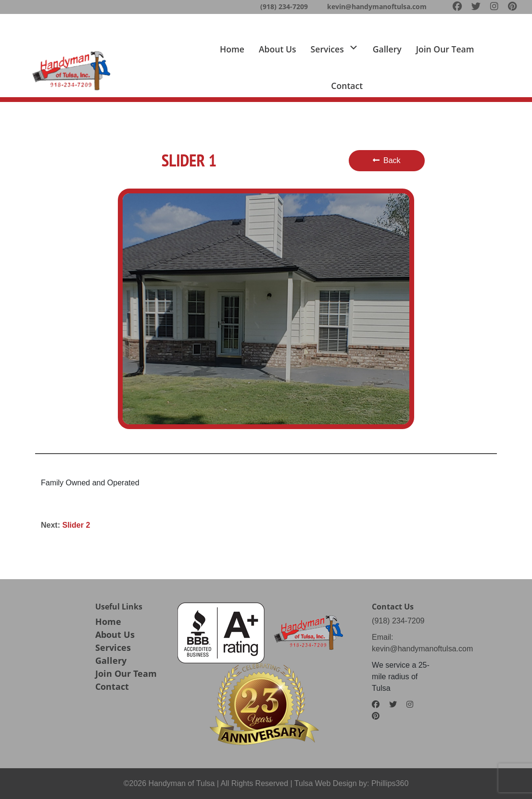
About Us (115, 634)
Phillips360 (390, 783)
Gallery (387, 49)
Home (232, 49)
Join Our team (445, 49)
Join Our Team (126, 673)
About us (278, 49)
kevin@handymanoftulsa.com (377, 6)
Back (387, 160)
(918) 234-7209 (284, 6)
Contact (347, 86)
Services (113, 647)
